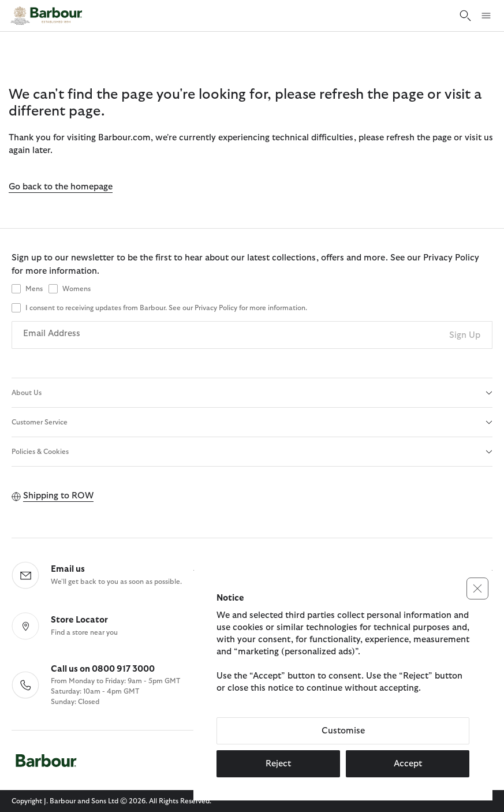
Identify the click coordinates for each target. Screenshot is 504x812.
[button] (477, 588)
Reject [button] (278, 764)
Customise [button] (343, 731)
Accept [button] (408, 764)
